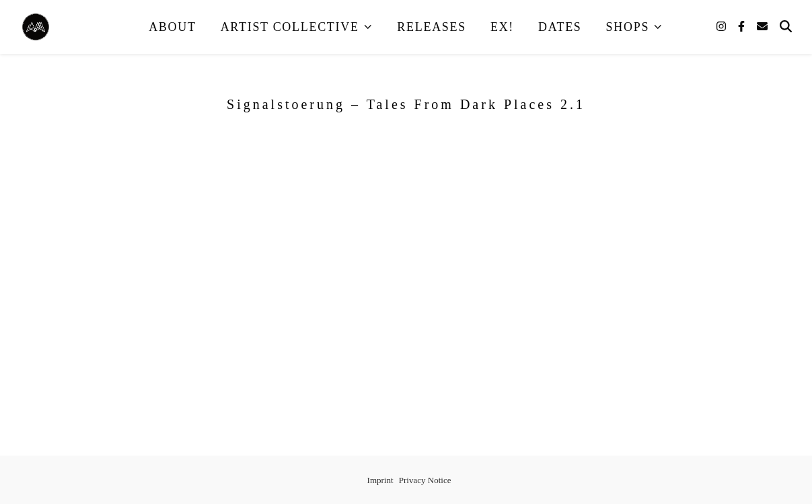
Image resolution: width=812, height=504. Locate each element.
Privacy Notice (425, 480)
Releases (432, 27)
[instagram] (723, 27)
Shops (628, 27)
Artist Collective (290, 27)
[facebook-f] (743, 27)
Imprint (380, 480)
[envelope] (762, 27)
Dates (560, 27)
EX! (502, 27)
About (173, 27)
